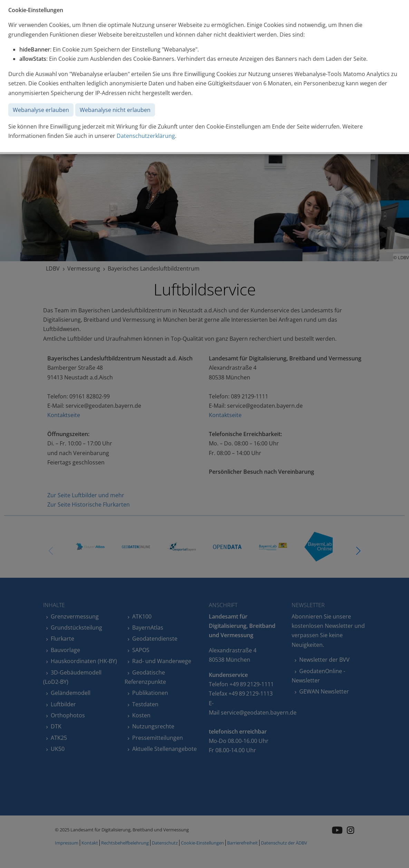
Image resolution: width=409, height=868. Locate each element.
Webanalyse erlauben (41, 110)
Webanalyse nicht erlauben (115, 110)
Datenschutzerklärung (146, 136)
